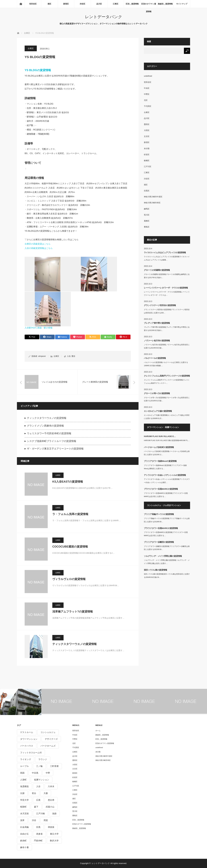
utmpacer (42, 356)
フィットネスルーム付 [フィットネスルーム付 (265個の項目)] (31, 753)
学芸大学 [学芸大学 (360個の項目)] (24, 800)
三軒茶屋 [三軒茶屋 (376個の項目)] (54, 766)
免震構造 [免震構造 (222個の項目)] (24, 786)
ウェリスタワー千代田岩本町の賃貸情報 (49, 433)
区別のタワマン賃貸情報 (149, 5)
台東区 (31, 48)
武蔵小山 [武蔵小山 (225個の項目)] (50, 807)
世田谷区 (33, 4)
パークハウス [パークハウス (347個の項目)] (27, 746)
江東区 (116, 4)
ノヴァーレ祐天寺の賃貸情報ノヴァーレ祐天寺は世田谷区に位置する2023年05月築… (167, 346)
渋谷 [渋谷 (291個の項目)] (34, 820)
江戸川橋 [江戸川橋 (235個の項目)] (40, 814)
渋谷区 (82, 4)
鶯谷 (73, 356)
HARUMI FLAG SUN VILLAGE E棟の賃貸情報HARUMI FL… (167, 440)
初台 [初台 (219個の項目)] (34, 793)
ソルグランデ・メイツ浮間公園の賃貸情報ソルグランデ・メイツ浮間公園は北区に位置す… (167, 562)
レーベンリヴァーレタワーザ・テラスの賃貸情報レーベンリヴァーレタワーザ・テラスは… (167, 293)
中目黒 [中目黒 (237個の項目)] (35, 773)
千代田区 (148, 106)
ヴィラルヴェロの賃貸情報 (69, 579)
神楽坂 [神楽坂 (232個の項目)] (51, 827)
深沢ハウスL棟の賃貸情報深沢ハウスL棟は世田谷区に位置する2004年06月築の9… (167, 576)
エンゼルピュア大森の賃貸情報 (158, 411)
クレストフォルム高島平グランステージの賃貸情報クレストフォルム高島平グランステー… (167, 382)
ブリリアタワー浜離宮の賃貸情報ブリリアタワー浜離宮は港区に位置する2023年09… (167, 548)
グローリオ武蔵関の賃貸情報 (157, 270)
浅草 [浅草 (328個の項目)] (22, 820)
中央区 (147, 88)
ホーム (98, 731)
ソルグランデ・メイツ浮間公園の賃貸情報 (163, 556)
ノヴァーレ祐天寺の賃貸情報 (157, 341)
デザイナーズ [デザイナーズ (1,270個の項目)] (51, 739)
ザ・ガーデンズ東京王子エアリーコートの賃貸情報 (55, 449)
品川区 (99, 4)
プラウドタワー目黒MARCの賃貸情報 (161, 489)
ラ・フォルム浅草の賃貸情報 (70, 514)
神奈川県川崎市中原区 (153, 197)
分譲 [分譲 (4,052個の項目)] (22, 793)
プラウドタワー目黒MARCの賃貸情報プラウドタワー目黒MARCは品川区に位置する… (166, 495)
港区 (49, 4)
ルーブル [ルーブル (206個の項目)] (24, 766)
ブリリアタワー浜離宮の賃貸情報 (159, 542)
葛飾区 (147, 221)
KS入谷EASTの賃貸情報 (68, 482)
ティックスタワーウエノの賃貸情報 (47, 418)
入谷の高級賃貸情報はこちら (39, 248)
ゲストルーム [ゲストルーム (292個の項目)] (27, 732)
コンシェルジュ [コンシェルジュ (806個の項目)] (48, 732)
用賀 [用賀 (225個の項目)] (46, 820)
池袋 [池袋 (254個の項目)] (54, 814)
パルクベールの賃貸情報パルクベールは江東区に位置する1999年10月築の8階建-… (166, 364)
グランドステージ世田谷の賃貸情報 (160, 305)
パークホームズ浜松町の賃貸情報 (159, 447)
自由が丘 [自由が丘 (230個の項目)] (24, 834)
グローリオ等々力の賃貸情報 (157, 393)
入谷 (69, 356)
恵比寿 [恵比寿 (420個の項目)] (51, 800)
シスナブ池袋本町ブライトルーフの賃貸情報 (52, 441)
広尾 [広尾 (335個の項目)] (38, 800)
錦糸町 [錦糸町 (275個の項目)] (23, 841)
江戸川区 (148, 167)
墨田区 (147, 124)
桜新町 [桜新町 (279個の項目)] (23, 807)
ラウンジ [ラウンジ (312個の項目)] (43, 759)
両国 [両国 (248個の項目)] (22, 773)
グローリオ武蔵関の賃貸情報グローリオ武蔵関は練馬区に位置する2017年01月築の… (167, 276)
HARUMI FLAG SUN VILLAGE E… (160, 436)
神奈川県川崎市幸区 (152, 203)
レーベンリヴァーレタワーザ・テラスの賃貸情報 (166, 288)
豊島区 (147, 227)
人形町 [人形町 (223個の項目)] (23, 780)
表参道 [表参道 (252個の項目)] (39, 834)
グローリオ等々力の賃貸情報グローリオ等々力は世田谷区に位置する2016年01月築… (167, 399)
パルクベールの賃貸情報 (155, 358)
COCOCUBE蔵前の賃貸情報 (70, 547)
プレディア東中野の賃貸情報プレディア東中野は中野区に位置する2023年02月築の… (167, 329)
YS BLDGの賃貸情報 (38, 70)
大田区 (147, 130)
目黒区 (147, 191)
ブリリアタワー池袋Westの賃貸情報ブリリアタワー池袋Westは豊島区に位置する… (165, 467)
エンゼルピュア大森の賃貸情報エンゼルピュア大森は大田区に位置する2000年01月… (167, 417)
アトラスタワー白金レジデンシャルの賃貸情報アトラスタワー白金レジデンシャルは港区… (167, 481)
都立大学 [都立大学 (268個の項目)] (54, 834)
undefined (148, 76)
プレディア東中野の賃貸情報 (157, 323)
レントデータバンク (104, 17)
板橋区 (147, 161)
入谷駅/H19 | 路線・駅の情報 (39, 328)
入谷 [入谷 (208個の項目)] (38, 786)
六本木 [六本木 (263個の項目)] (51, 786)
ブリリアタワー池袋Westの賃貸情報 (160, 461)
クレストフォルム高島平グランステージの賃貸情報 (167, 376)
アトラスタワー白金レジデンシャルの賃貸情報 (165, 475)
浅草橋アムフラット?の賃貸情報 (73, 612)
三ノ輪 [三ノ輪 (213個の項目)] (39, 766)
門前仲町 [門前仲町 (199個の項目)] (38, 841)
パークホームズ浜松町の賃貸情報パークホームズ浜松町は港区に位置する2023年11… (167, 453)
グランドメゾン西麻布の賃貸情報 (45, 426)
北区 (146, 100)
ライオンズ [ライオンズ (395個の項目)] (26, 759)
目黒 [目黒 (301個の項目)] (38, 827)
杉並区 (147, 155)
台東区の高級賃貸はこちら (38, 244)
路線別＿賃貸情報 (165, 4)
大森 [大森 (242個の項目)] (46, 793)
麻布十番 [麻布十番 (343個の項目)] (24, 847)
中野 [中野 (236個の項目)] (48, 773)
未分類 (147, 149)
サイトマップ (182, 4)
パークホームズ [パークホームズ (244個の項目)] (48, 746)
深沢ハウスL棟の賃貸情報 (156, 570)
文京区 (147, 136)
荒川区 (147, 215)
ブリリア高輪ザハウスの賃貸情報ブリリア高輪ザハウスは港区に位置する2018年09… (167, 520)
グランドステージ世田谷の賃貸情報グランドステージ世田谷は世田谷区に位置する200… (167, 311)
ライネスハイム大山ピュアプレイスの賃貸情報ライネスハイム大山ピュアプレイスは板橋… (167, 258)
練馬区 (147, 209)
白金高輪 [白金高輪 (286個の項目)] (24, 827)
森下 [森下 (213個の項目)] (36, 807)
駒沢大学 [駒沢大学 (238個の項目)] (54, 841)
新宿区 (66, 4)
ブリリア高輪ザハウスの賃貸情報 (159, 514)
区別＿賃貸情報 (132, 4)
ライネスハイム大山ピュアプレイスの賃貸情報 (165, 253)
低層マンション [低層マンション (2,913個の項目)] (42, 780)
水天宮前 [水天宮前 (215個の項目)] (24, 814)
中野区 (147, 94)
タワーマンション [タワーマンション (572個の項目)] (29, 739)
